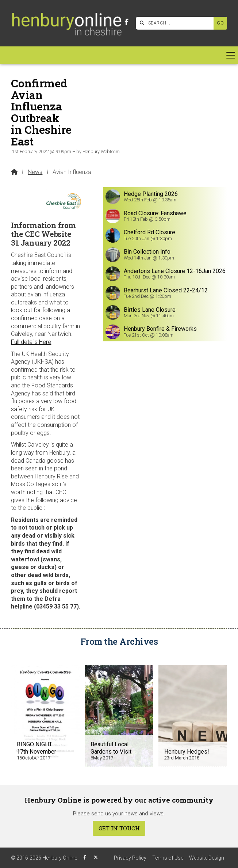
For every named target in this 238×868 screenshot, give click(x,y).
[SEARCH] (176, 23)
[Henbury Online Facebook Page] (126, 22)
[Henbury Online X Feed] (96, 857)
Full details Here (31, 342)
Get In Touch (119, 828)
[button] (119, 55)
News (35, 172)
